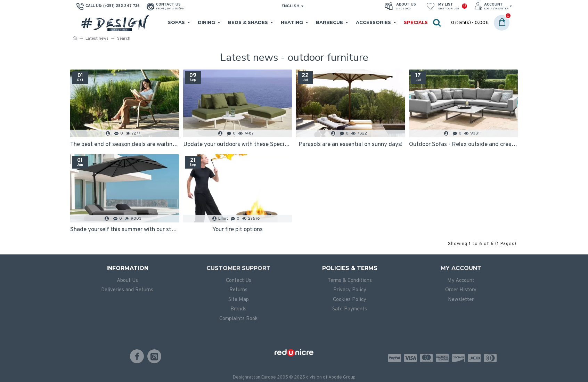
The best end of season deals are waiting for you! (125, 145)
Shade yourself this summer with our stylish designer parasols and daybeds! (125, 230)
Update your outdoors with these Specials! (238, 145)
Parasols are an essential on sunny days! (350, 145)
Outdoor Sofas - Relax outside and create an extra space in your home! (463, 145)
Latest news (97, 39)
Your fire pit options (238, 230)
